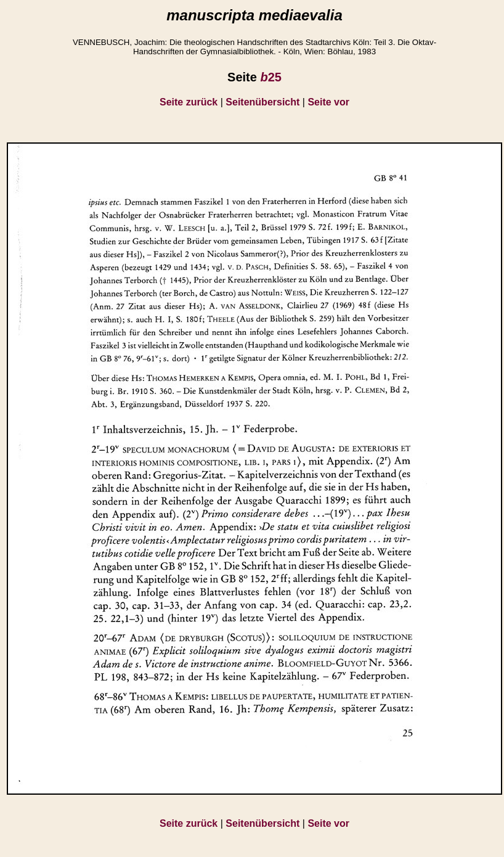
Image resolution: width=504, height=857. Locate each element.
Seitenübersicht (262, 102)
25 (270, 77)
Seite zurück (189, 102)
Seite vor (328, 102)
